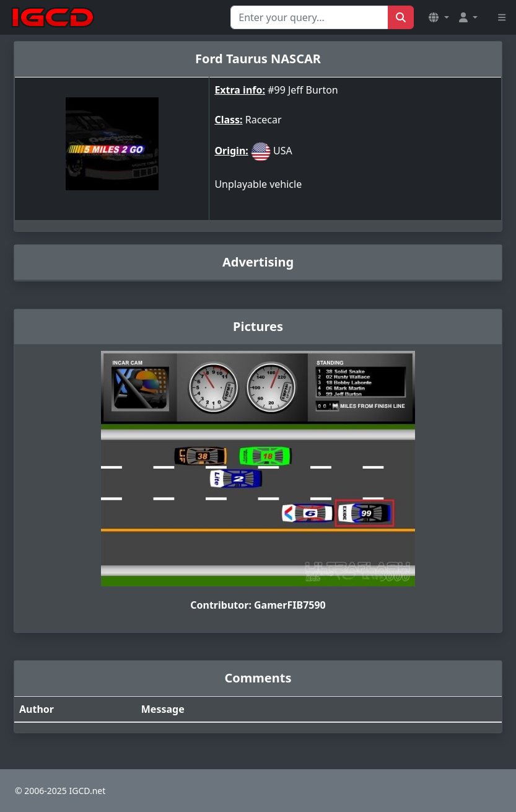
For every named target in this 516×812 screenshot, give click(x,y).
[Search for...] (309, 17)
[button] (439, 17)
